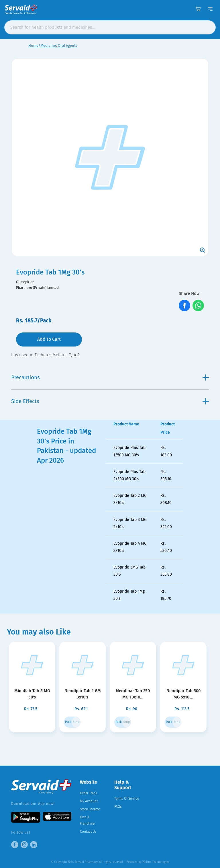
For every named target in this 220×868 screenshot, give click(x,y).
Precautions (110, 377)
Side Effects (110, 401)
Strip (76, 722)
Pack (68, 722)
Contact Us (88, 832)
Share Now (189, 293)
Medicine (48, 45)
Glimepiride (25, 282)
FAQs (118, 807)
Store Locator (90, 809)
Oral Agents (68, 45)
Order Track (89, 793)
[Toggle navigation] (210, 9)
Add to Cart (49, 339)
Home (33, 45)
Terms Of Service (127, 799)
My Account (89, 801)
